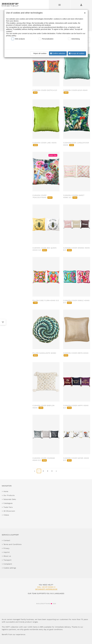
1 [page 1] (39, 471)
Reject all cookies (39, 53)
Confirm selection (57, 53)
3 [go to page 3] (48, 471)
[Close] (84, 12)
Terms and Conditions (12, 544)
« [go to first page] (35, 471)
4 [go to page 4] (52, 471)
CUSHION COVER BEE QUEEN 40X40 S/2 (44, 249)
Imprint (7, 552)
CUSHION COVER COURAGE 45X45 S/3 (44, 459)
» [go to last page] (56, 471)
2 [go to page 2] (43, 471)
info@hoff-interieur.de (46, 589)
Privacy (6, 548)
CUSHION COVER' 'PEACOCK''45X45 (42, 196)
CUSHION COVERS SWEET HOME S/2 (74, 196)
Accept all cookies (76, 53)
